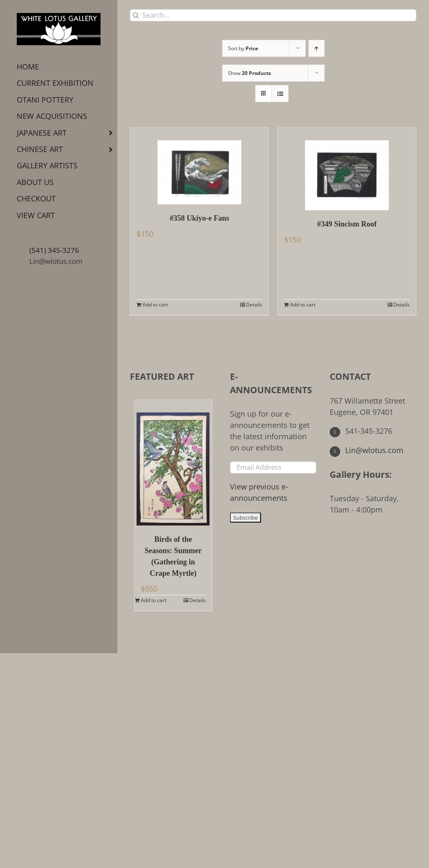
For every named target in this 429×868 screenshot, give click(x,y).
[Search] (136, 15)
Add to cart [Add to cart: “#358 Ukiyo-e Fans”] (155, 305)
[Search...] (273, 15)
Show (249, 73)
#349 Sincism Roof (347, 224)
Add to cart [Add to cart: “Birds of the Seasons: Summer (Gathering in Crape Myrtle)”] (154, 600)
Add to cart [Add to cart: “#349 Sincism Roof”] (303, 305)
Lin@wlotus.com (56, 261)
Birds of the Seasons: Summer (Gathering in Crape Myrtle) (173, 556)
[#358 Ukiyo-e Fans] (199, 166)
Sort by (243, 48)
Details (254, 305)
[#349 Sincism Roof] (347, 169)
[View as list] (280, 94)
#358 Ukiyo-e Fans (199, 218)
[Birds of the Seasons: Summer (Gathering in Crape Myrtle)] (173, 463)
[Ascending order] (317, 48)
